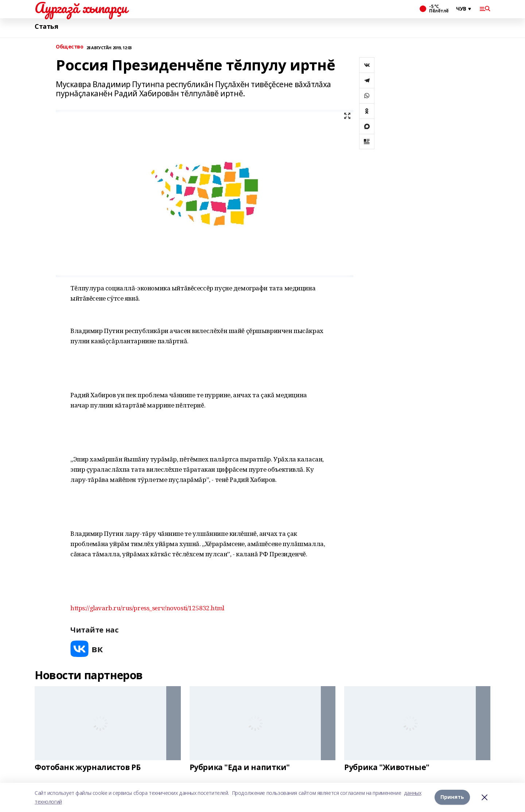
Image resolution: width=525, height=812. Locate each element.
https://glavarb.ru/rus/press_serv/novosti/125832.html (147, 608)
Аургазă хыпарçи (81, 8)
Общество (70, 47)
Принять (452, 797)
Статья (46, 26)
